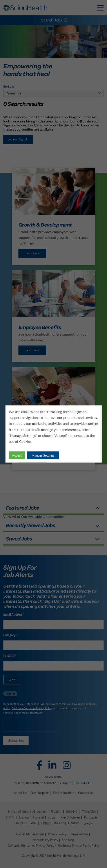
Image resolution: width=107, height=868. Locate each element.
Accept (17, 455)
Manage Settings (43, 455)
